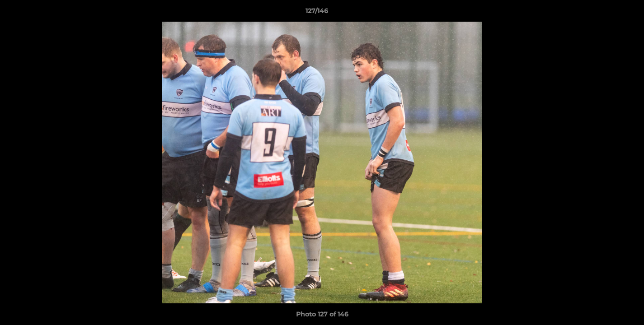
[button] (606, 13)
